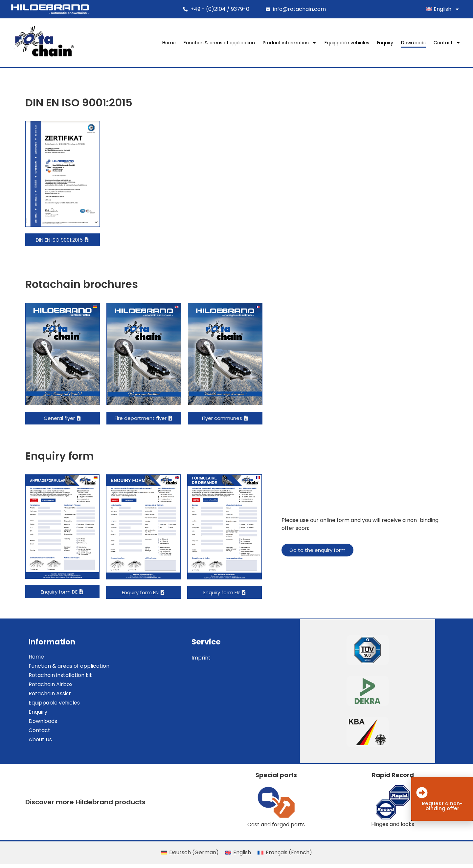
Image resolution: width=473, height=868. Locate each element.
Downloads (416, 43)
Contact (450, 43)
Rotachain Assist (47, 697)
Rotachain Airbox (48, 688)
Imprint (204, 662)
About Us (38, 743)
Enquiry (387, 43)
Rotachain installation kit (58, 679)
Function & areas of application (222, 43)
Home (172, 43)
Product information (292, 43)
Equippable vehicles (349, 43)
